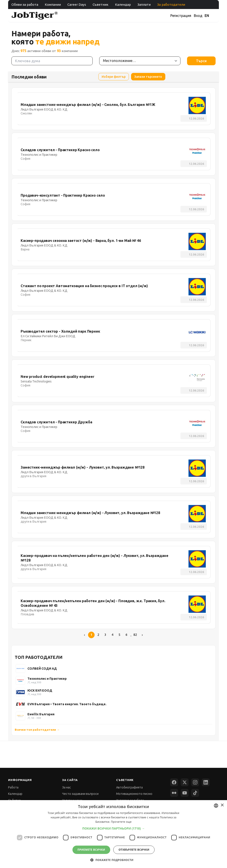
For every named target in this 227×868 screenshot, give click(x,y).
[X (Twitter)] (185, 782)
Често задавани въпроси (80, 794)
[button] (114, 828)
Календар (123, 5)
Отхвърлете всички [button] (134, 850)
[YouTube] (185, 793)
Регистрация (181, 16)
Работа (13, 787)
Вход (198, 16)
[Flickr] (174, 793)
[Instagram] (195, 782)
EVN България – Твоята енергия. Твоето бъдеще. (67, 704)
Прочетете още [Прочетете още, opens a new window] (121, 822)
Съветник (101, 5)
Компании (53, 5)
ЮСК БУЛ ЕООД (40, 690)
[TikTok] (195, 793)
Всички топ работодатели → (37, 730)
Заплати (144, 5)
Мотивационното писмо (134, 794)
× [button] (222, 805)
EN (207, 16)
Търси (201, 61)
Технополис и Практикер (47, 679)
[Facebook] (174, 782)
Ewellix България (41, 714)
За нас (67, 787)
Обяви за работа (25, 5)
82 (135, 635)
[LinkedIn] (206, 782)
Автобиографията (129, 787)
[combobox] (216, 806)
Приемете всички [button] (91, 850)
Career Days (77, 5)
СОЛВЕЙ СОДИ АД (42, 669)
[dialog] (113, 834)
